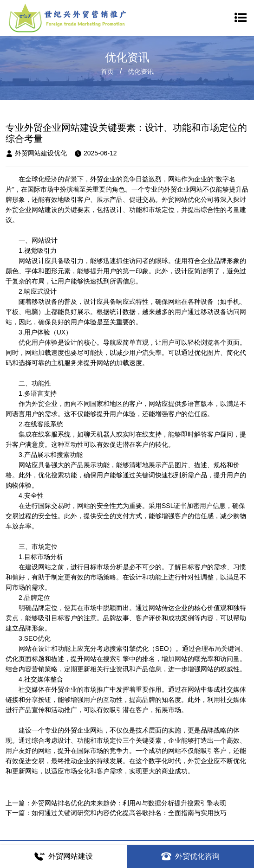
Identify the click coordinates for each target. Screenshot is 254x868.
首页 (107, 71)
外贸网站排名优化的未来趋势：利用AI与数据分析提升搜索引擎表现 (129, 803)
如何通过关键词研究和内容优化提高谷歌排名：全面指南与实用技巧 (129, 813)
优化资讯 (141, 71)
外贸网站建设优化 (36, 154)
